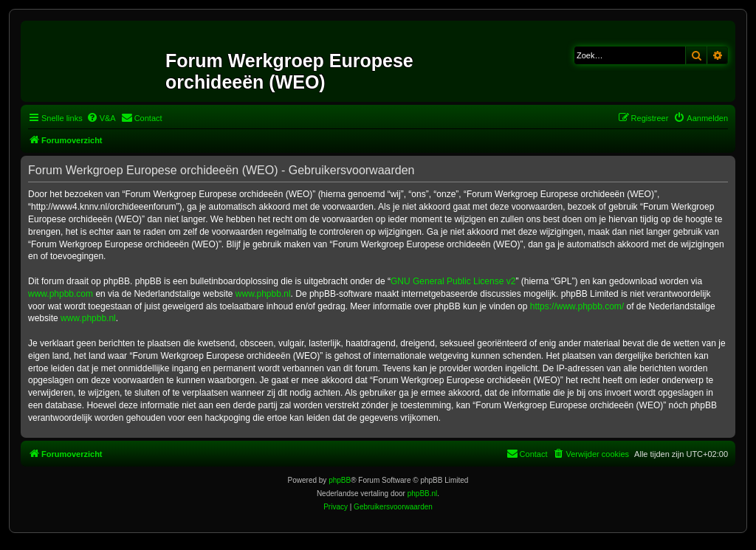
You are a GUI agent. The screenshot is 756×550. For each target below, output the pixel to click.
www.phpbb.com (61, 294)
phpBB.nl (423, 494)
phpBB (340, 480)
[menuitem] (101, 118)
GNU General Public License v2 (453, 281)
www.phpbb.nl (263, 294)
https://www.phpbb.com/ (577, 306)
